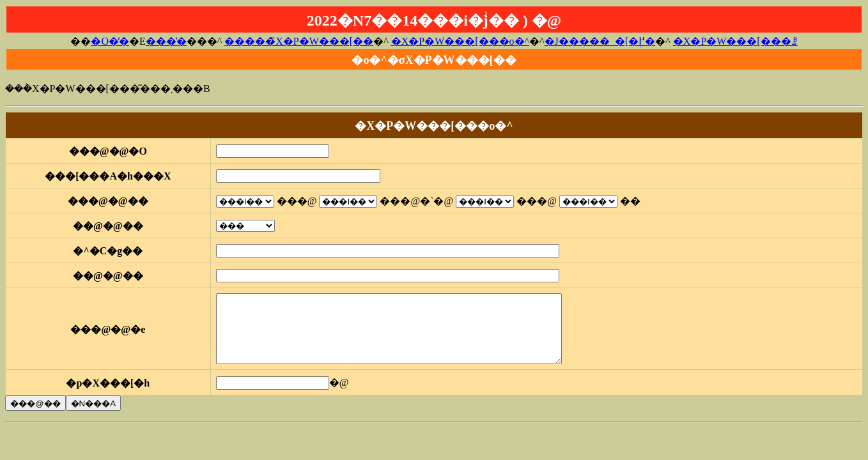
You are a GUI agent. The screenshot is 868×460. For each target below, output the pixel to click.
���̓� (166, 41)
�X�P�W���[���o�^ (460, 41)
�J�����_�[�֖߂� (600, 41)
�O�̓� (110, 41)
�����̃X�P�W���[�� (299, 41)
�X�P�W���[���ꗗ (735, 41)
